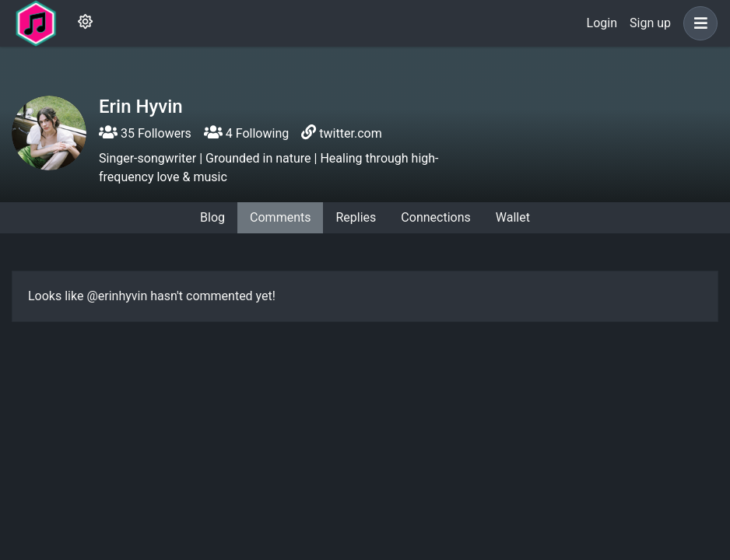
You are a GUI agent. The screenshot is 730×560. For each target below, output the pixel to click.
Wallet (513, 217)
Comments (280, 217)
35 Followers (145, 133)
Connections (435, 217)
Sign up (650, 23)
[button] (697, 23)
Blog (212, 217)
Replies (356, 217)
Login (602, 23)
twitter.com (350, 133)
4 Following (246, 133)
